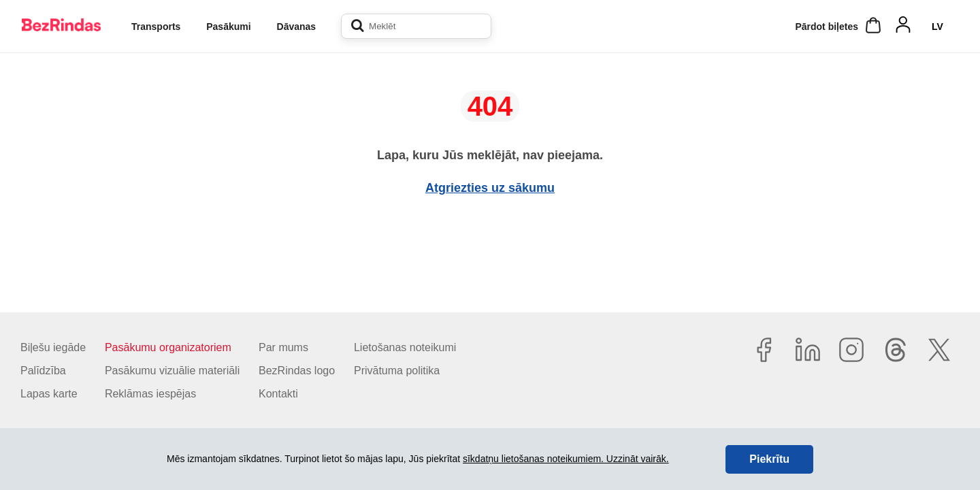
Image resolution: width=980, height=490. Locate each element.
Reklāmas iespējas (150, 394)
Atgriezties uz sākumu (490, 188)
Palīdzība (43, 371)
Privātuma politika (397, 371)
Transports (156, 27)
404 (490, 106)
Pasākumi (228, 27)
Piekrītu (769, 459)
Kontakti (278, 394)
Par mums (283, 347)
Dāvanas (297, 27)
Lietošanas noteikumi (405, 347)
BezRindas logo (297, 371)
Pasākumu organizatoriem (168, 347)
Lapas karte (49, 394)
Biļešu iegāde (53, 347)
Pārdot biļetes (827, 27)
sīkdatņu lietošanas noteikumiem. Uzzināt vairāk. (566, 459)
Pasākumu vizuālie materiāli (172, 371)
